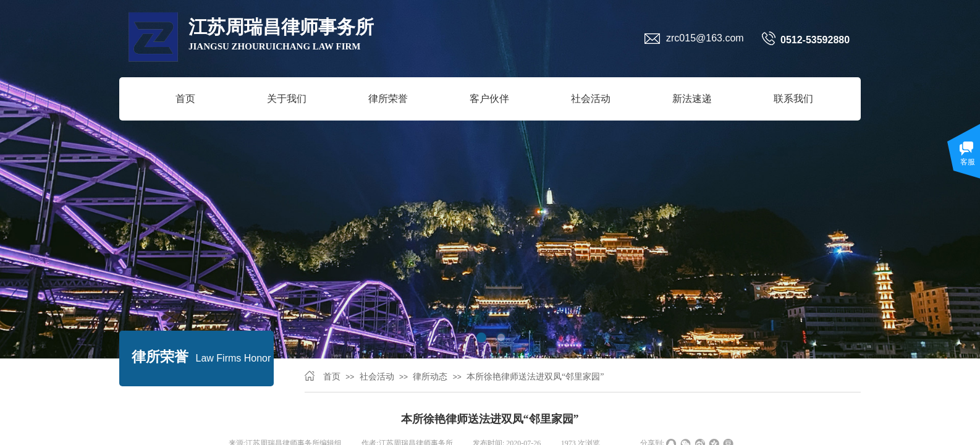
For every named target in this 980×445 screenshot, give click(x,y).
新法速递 (692, 99)
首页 (185, 99)
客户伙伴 (489, 99)
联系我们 (793, 99)
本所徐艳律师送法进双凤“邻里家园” (535, 377)
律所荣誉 (388, 99)
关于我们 (287, 99)
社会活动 (591, 99)
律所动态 (430, 377)
